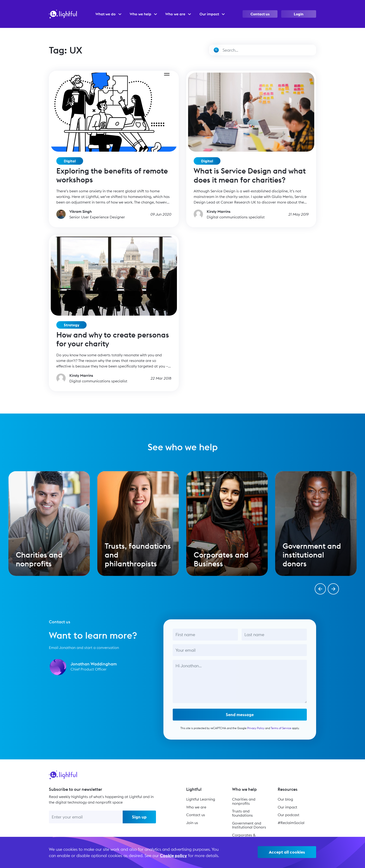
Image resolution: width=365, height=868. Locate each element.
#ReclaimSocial (291, 823)
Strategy (71, 325)
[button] (320, 589)
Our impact (287, 807)
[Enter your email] (86, 817)
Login (299, 14)
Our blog (285, 799)
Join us (192, 823)
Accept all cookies (287, 852)
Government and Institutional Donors (249, 825)
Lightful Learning (201, 799)
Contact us (260, 14)
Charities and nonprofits (244, 801)
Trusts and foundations (242, 813)
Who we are (196, 807)
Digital (70, 161)
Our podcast (289, 815)
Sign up (139, 817)
